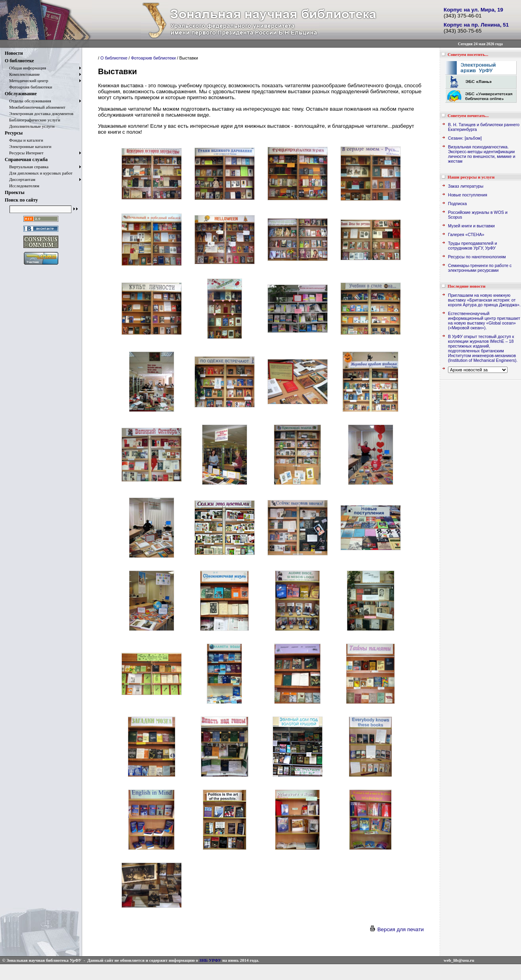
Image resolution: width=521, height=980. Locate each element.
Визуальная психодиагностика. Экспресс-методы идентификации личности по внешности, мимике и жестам (482, 154)
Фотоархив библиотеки (28, 87)
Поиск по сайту (21, 200)
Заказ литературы (466, 186)
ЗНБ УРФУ (210, 960)
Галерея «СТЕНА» (466, 234)
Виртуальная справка (27, 167)
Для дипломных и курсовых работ (39, 173)
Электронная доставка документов (39, 113)
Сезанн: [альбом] (465, 138)
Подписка (457, 204)
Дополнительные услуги (30, 126)
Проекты (15, 192)
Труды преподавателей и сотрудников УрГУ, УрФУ (472, 246)
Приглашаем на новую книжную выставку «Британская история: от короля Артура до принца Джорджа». (484, 300)
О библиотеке (19, 61)
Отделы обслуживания (28, 101)
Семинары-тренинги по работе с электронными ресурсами (480, 268)
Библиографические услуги (33, 120)
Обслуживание (21, 94)
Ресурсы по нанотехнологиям (477, 257)
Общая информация (25, 68)
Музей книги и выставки (471, 226)
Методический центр (26, 81)
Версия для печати (396, 929)
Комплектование (22, 74)
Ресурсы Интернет (24, 153)
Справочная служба (26, 159)
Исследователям (22, 186)
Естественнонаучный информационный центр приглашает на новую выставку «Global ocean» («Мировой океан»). (484, 321)
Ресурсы (14, 133)
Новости (14, 53)
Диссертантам (20, 179)
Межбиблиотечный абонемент (35, 107)
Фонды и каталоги (24, 140)
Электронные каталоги (28, 146)
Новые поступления (468, 195)
